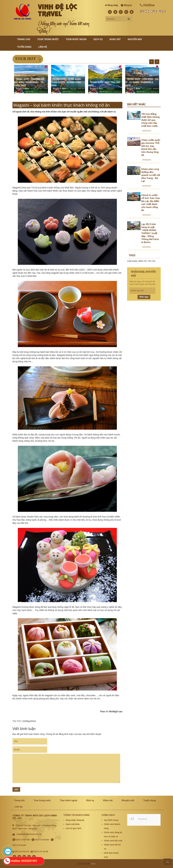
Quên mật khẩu (73, 824)
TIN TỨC (17, 721)
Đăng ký (128, 5)
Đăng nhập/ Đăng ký (75, 820)
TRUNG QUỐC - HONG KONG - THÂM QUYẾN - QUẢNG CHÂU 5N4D (67, 82)
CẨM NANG (132, 261)
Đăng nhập (113, 5)
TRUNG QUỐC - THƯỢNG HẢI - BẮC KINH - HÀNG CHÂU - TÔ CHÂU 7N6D (30, 82)
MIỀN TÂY (143, 261)
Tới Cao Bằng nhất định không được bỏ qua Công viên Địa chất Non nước (150, 120)
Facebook (142, 819)
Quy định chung (111, 820)
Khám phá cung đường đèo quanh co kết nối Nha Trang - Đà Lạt (151, 175)
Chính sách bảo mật (113, 841)
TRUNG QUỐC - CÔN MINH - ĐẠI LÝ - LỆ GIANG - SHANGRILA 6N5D (142, 82)
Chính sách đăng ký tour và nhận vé (113, 834)
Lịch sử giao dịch (74, 828)
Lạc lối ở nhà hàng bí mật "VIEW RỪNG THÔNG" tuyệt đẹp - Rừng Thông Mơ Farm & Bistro (150, 233)
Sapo (93, 864)
